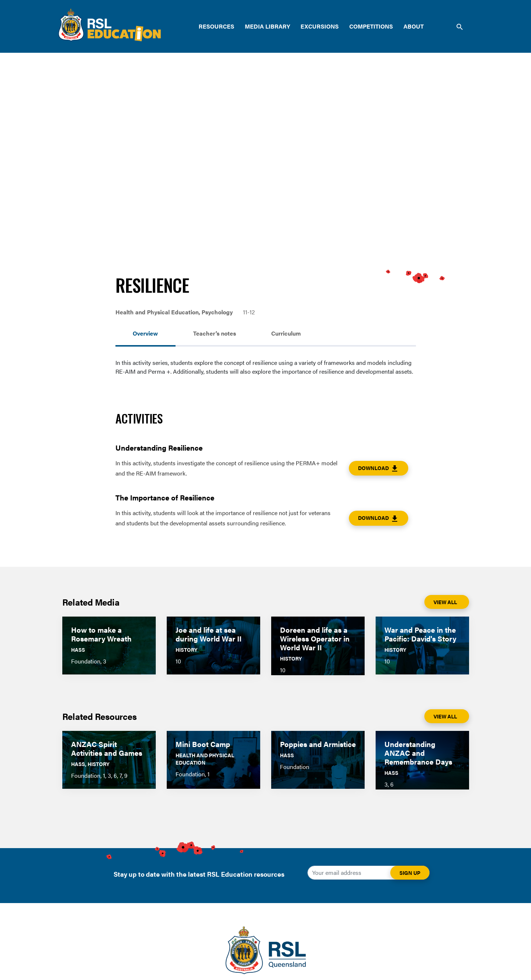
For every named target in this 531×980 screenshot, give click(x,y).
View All (445, 602)
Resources (216, 26)
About (414, 26)
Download (379, 469)
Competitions (371, 26)
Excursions (320, 26)
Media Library (268, 26)
